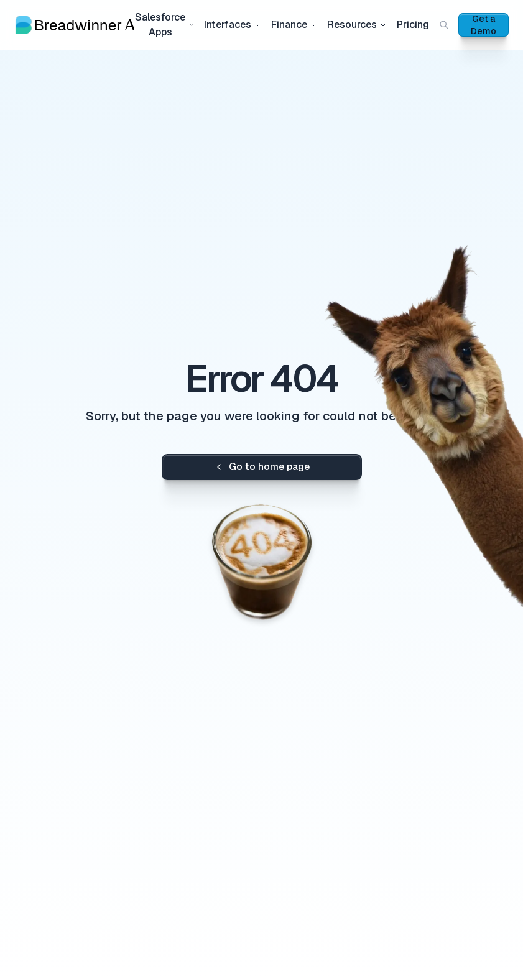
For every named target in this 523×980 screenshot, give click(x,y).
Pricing (413, 25)
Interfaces (233, 25)
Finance (294, 25)
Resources (357, 25)
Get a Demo (484, 25)
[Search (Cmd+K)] (444, 25)
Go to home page (262, 467)
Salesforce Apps (164, 25)
